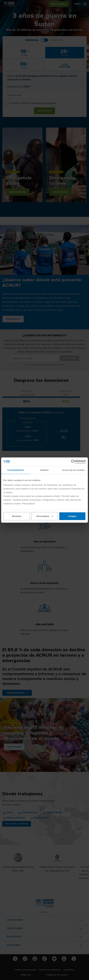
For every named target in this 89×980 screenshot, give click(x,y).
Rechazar (17, 516)
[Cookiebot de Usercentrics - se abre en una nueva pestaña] (73, 462)
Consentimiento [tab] (16, 470)
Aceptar (72, 516)
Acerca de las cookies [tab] (73, 470)
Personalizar (45, 516)
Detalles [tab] (44, 470)
